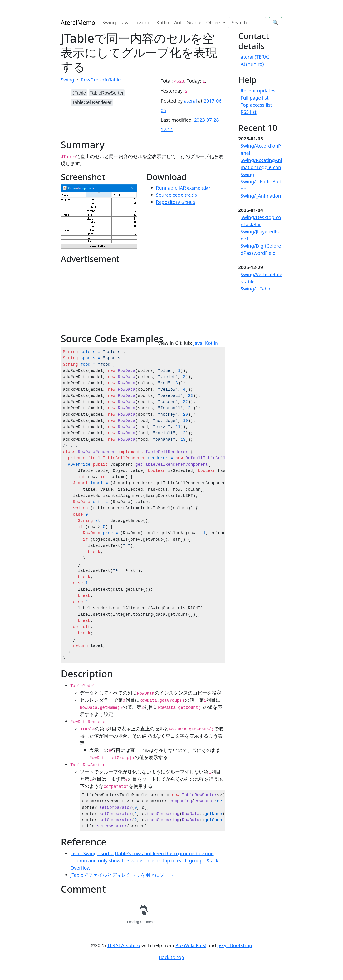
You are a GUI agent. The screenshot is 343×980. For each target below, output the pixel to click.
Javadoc (143, 22)
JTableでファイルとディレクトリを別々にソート (122, 875)
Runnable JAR (183, 188)
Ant (178, 22)
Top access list (256, 105)
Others (214, 22)
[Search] (247, 23)
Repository (176, 202)
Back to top (171, 957)
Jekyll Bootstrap (235, 945)
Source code (177, 195)
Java (125, 22)
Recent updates (258, 91)
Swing (109, 22)
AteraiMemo (78, 22)
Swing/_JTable (256, 289)
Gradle (194, 22)
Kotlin (163, 22)
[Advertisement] (102, 300)
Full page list (255, 98)
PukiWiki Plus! (191, 945)
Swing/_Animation (261, 196)
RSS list (249, 112)
